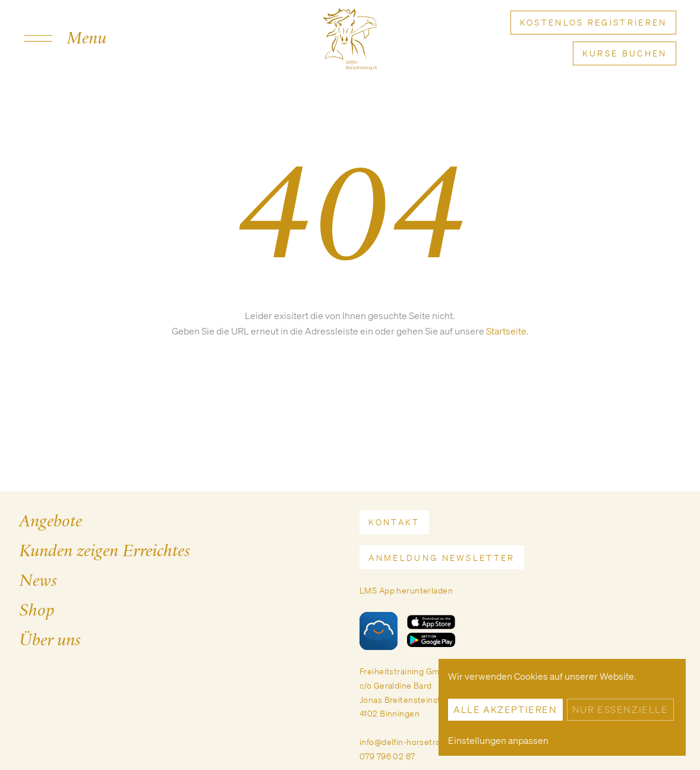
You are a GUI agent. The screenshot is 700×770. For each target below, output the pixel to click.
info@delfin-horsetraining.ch (415, 742)
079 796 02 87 (387, 756)
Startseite (506, 331)
